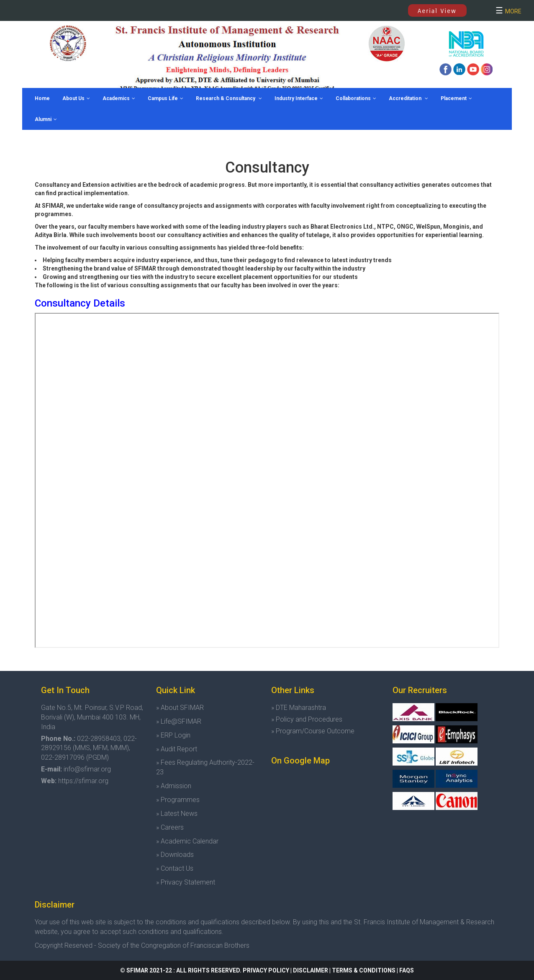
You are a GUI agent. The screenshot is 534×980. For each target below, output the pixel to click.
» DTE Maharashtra (299, 708)
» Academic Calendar (187, 841)
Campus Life (166, 98)
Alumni (46, 119)
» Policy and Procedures (307, 719)
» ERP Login (173, 735)
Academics (119, 98)
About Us (76, 98)
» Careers (170, 827)
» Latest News (177, 814)
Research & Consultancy (229, 98)
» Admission (174, 786)
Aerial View (437, 11)
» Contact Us (175, 868)
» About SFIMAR (180, 708)
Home (42, 98)
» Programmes (178, 800)
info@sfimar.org (87, 769)
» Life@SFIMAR (179, 721)
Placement (456, 98)
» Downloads (175, 855)
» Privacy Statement (186, 882)
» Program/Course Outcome (313, 731)
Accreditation (408, 98)
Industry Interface (299, 98)
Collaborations (356, 98)
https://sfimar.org (83, 781)
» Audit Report (177, 749)
